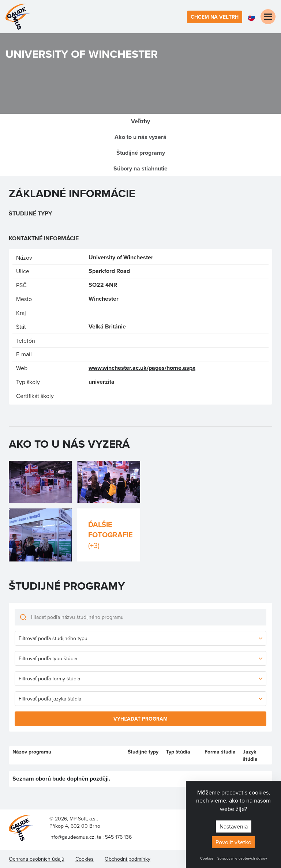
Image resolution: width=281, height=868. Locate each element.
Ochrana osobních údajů (37, 859)
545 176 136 (118, 837)
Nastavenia (234, 826)
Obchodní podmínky (128, 859)
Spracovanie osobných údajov (242, 858)
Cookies (207, 858)
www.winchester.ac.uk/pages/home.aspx (142, 368)
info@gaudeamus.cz (72, 837)
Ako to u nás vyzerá (140, 137)
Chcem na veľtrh (215, 17)
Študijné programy (141, 153)
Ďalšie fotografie (110, 535)
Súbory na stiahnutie (140, 168)
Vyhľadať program (140, 719)
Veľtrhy (140, 121)
